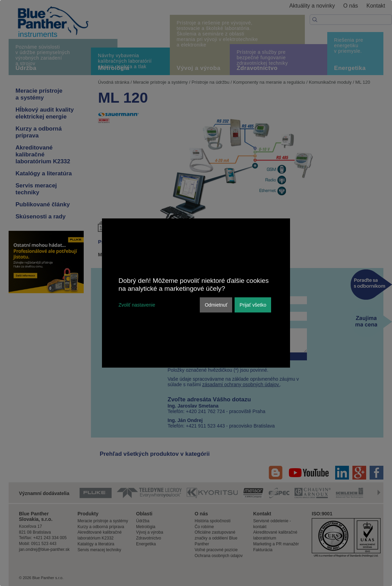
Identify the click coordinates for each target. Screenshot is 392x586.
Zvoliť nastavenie (137, 305)
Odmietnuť (216, 305)
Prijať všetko (253, 305)
